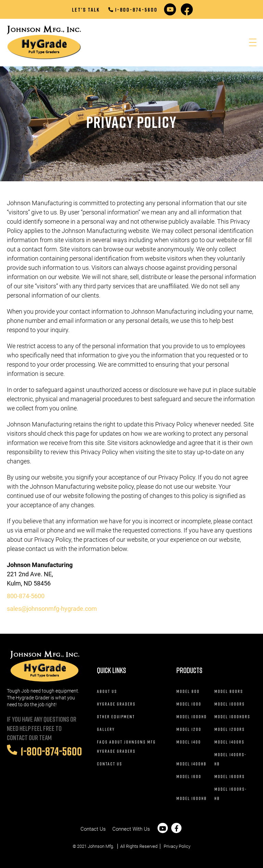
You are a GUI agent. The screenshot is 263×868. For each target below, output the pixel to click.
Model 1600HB (192, 798)
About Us (107, 691)
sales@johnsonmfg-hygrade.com (52, 609)
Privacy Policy (177, 846)
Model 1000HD (192, 716)
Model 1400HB (191, 764)
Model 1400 (189, 742)
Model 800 (188, 691)
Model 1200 (189, 729)
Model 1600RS (230, 776)
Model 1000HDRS (232, 716)
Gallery (106, 729)
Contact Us (110, 764)
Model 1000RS (230, 704)
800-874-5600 (26, 596)
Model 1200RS (230, 729)
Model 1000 (189, 704)
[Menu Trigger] (253, 43)
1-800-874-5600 (133, 10)
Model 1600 (189, 776)
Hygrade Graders (116, 704)
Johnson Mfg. (101, 846)
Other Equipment (116, 716)
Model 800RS (229, 691)
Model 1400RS (229, 742)
